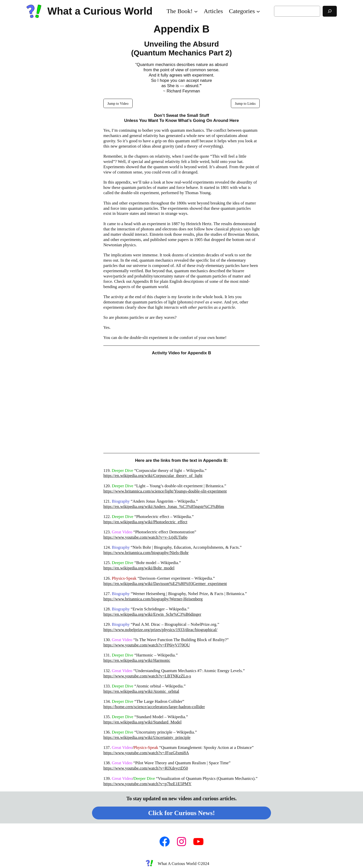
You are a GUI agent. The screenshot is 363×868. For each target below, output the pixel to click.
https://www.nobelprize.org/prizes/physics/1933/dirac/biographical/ (160, 630)
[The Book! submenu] (196, 11)
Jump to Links (245, 103)
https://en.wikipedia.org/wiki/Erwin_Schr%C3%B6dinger (152, 614)
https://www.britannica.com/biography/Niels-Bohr (146, 553)
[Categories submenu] (258, 11)
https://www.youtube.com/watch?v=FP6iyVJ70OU (147, 645)
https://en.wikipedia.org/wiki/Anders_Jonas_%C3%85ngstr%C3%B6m (164, 507)
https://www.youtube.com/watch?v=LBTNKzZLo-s (147, 676)
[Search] (330, 11)
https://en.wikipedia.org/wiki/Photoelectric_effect (145, 522)
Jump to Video (118, 103)
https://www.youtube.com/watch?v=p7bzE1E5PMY (147, 784)
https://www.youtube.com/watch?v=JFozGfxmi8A (146, 753)
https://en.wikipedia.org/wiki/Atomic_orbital (141, 691)
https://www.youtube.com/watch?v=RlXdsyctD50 (146, 768)
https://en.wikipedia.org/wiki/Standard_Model (142, 722)
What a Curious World (100, 11)
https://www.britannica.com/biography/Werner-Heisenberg (153, 599)
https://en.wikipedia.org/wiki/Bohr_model (139, 568)
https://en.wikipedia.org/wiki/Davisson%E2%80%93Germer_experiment (165, 584)
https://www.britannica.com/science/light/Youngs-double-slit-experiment (165, 491)
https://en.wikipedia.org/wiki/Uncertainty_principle (147, 737)
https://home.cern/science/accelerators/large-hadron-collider (154, 707)
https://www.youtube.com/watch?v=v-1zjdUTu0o (145, 537)
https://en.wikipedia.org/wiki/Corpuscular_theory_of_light (153, 476)
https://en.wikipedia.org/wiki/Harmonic (137, 660)
